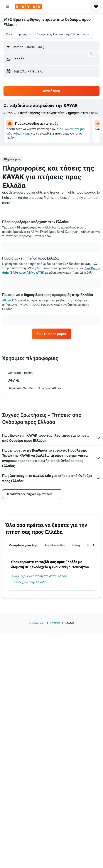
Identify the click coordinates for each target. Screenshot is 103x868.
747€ (8, 19)
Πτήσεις (55, 623)
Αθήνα (7, 300)
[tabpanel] (51, 274)
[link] (51, 334)
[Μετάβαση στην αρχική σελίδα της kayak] (28, 7)
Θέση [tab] (76, 545)
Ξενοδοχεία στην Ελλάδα (29, 582)
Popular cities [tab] (55, 545)
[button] (7, 7)
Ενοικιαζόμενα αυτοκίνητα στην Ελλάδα (39, 576)
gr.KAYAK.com (37, 623)
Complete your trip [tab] (23, 545)
